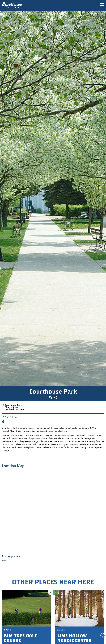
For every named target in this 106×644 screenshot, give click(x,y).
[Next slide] (55, 592)
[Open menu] (102, 5)
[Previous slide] (51, 592)
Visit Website (9, 417)
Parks (4, 561)
